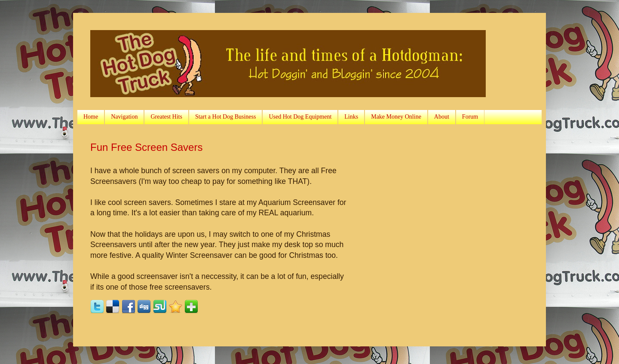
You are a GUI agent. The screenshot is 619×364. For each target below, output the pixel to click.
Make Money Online (396, 117)
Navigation (124, 117)
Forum (470, 117)
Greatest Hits (166, 117)
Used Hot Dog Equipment (300, 117)
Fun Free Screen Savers (146, 147)
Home (91, 117)
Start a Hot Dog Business (226, 117)
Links (351, 117)
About (442, 117)
